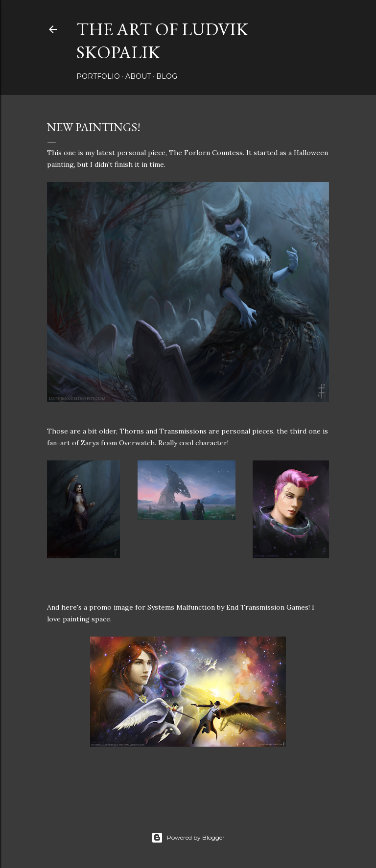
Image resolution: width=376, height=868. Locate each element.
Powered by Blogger (188, 838)
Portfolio (98, 76)
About (138, 76)
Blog (167, 76)
